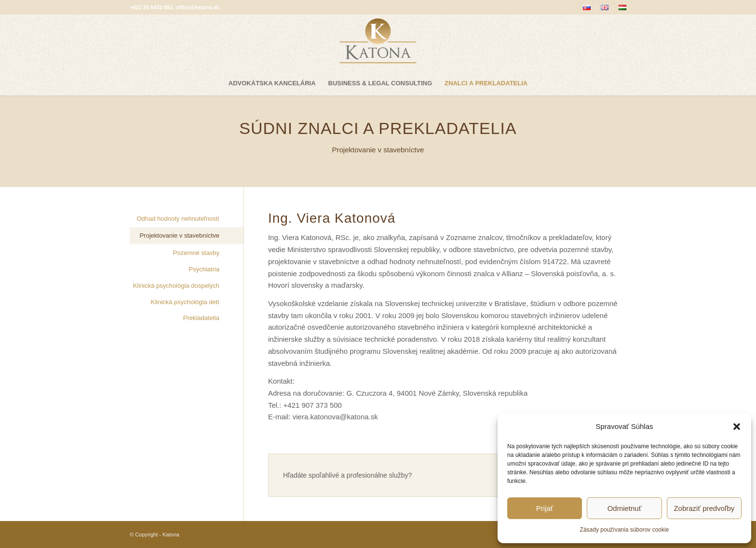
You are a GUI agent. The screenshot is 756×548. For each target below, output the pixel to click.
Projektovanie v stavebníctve (179, 235)
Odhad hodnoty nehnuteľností (178, 219)
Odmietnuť (625, 508)
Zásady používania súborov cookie (625, 530)
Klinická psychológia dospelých (176, 286)
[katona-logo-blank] (378, 43)
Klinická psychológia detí (185, 302)
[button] (737, 427)
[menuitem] (587, 8)
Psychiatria (204, 269)
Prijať (545, 508)
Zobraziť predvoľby (704, 508)
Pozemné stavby (196, 253)
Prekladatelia (201, 318)
